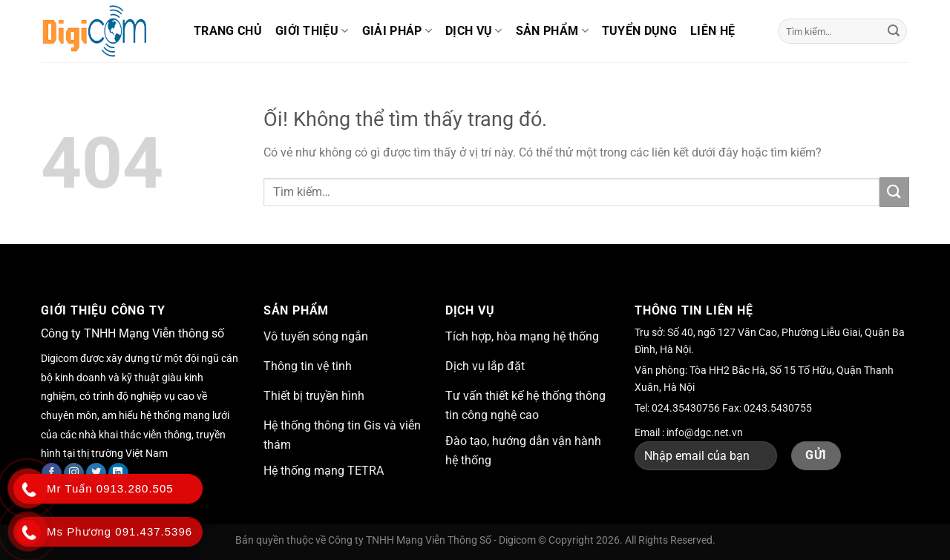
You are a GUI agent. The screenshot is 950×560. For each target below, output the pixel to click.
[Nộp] (894, 31)
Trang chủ (228, 31)
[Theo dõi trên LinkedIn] (118, 473)
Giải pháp (397, 31)
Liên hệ (712, 31)
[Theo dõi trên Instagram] (74, 473)
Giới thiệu (312, 31)
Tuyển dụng (639, 31)
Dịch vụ (474, 31)
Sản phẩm (552, 31)
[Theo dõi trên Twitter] (96, 473)
